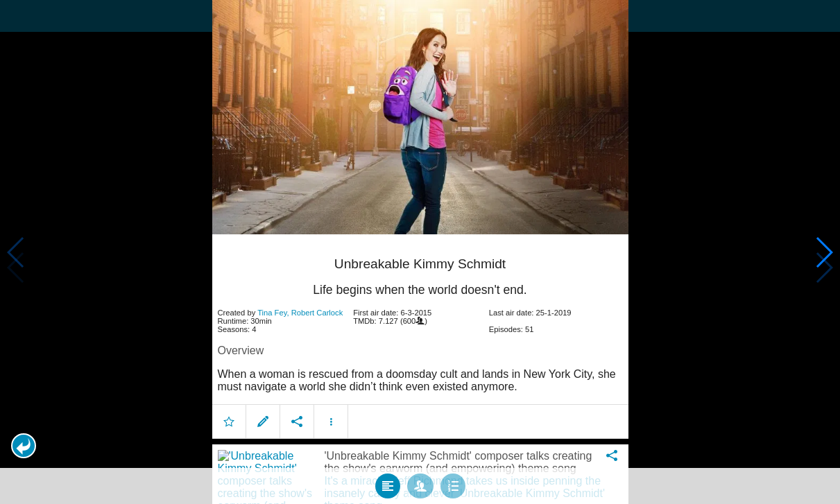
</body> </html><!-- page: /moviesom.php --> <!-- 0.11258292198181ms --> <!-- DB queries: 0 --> (420, 252)
